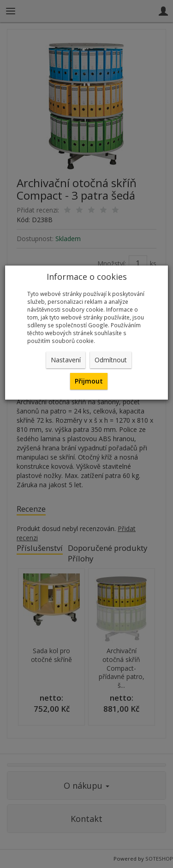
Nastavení (66, 360)
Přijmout (89, 381)
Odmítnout (111, 360)
